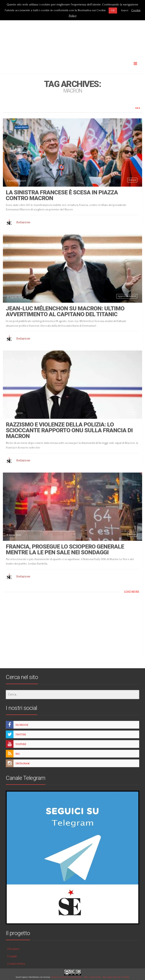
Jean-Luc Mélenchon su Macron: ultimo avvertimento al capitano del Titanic (65, 311)
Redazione (23, 222)
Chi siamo (13, 949)
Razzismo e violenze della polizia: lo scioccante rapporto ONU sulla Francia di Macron (69, 430)
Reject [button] (125, 10)
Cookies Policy (16, 964)
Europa (132, 180)
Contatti (12, 956)
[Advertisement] (72, 28)
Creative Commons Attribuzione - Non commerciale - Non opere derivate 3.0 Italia (90, 977)
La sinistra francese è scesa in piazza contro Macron (62, 195)
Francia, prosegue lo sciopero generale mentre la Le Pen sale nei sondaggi (65, 549)
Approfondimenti (127, 296)
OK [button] (113, 10)
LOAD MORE (132, 592)
